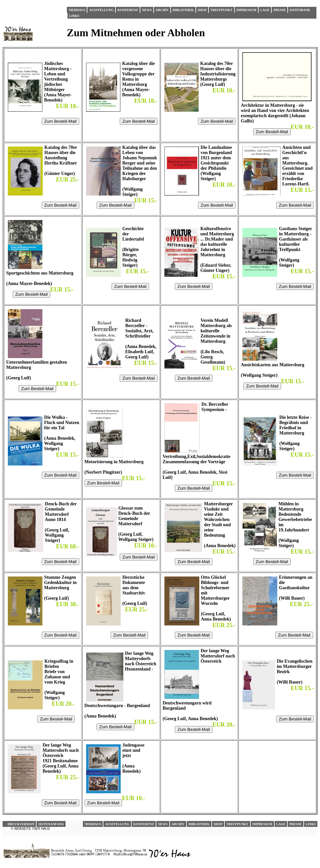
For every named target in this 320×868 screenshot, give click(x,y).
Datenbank (300, 10)
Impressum (246, 10)
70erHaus (77, 10)
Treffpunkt (221, 10)
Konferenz (128, 10)
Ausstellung (101, 10)
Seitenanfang (51, 824)
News (147, 10)
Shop (202, 10)
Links (74, 16)
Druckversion (21, 824)
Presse (280, 10)
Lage (265, 10)
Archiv (162, 10)
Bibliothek (183, 10)
